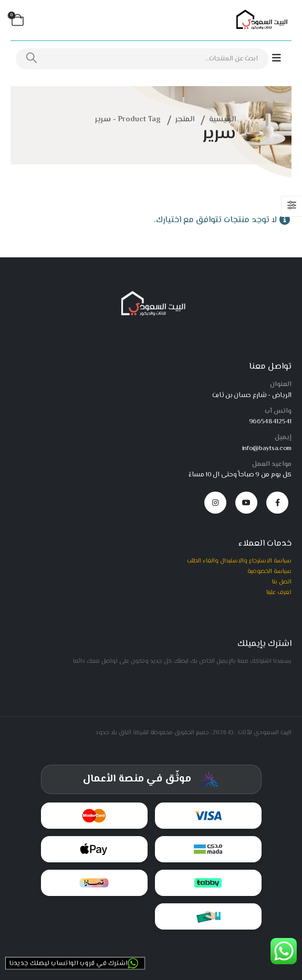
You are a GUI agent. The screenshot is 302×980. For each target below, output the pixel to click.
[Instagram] (215, 503)
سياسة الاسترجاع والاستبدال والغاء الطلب (239, 561)
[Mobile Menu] (282, 59)
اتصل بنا (282, 582)
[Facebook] (277, 503)
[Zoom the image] (151, 294)
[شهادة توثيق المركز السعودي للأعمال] (151, 779)
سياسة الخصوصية (269, 571)
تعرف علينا (279, 592)
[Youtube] (246, 503)
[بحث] (32, 59)
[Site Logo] (260, 20)
